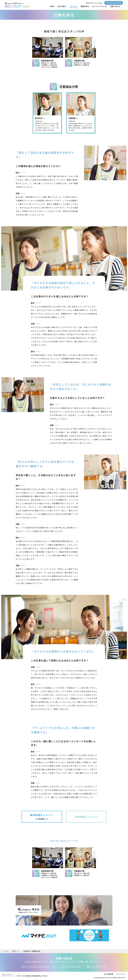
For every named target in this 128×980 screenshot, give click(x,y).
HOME (52, 6)
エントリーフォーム (100, 6)
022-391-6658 (114, 3)
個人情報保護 (109, 974)
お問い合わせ (115, 6)
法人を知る (62, 6)
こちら (100, 3)
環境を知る (85, 6)
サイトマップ (121, 974)
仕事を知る (73, 6)
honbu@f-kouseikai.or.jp (38, 967)
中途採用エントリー (86, 817)
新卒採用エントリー (42, 817)
